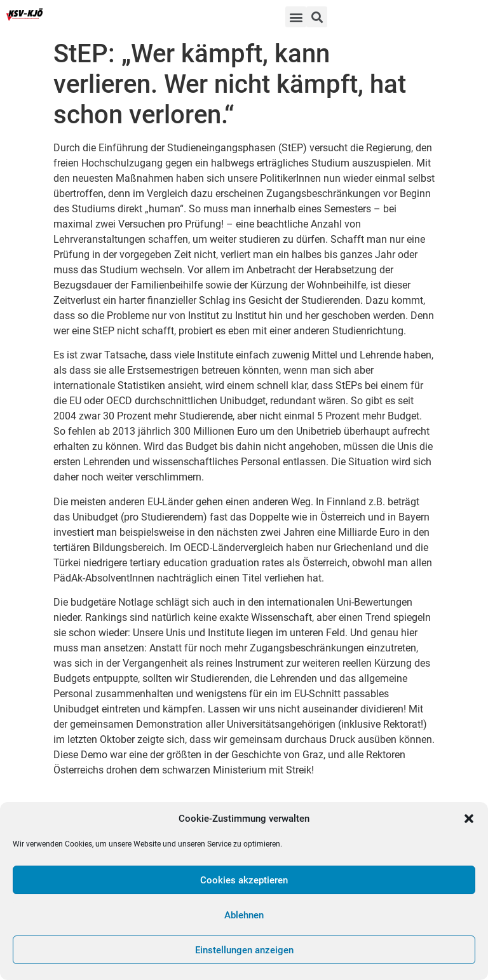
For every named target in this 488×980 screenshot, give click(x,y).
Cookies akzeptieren (244, 880)
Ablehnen (244, 915)
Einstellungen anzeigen (244, 950)
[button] (469, 819)
